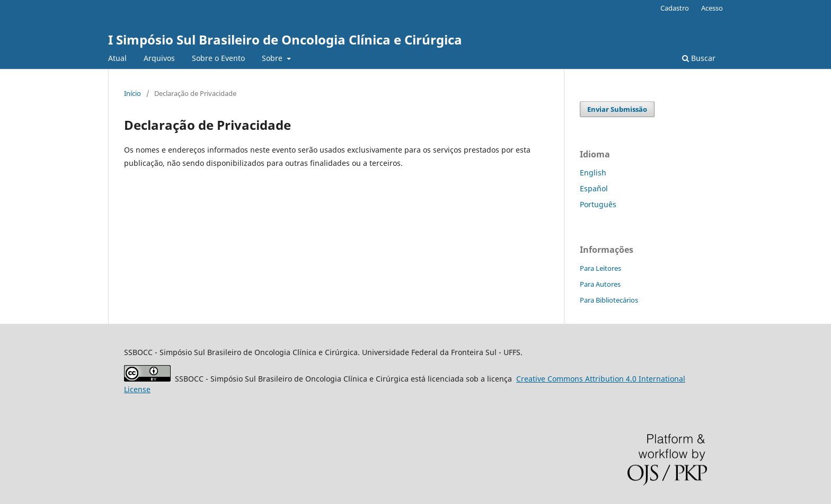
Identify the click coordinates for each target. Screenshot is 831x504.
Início (132, 93)
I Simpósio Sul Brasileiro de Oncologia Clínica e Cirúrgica (285, 39)
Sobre (273, 58)
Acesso (712, 8)
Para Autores (600, 284)
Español (594, 188)
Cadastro (675, 8)
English (593, 173)
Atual (117, 58)
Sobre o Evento (218, 58)
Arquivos (159, 58)
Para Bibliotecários (609, 300)
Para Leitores (600, 268)
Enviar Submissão (617, 109)
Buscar (699, 58)
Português (598, 204)
